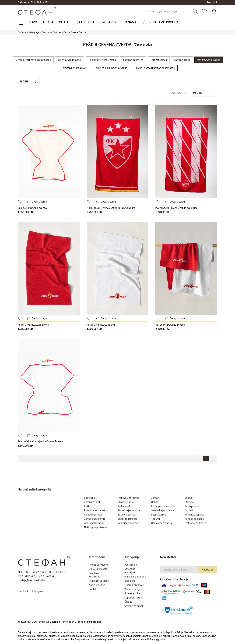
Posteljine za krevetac (163, 506)
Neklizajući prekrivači (96, 527)
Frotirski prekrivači (134, 585)
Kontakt (93, 589)
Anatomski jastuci (94, 523)
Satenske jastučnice (163, 510)
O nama (131, 22)
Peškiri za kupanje (194, 515)
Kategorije (86, 22)
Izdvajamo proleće (161, 22)
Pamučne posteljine (135, 577)
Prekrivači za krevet (128, 498)
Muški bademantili (127, 519)
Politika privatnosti (99, 581)
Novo (33, 22)
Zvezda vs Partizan (51, 32)
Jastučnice (131, 565)
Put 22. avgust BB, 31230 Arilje (48, 572)
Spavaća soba (132, 593)
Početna (22, 32)
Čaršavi (189, 510)
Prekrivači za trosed (195, 523)
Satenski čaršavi (127, 515)
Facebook (23, 591)
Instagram (38, 591)
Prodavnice (110, 22)
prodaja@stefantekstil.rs (32, 580)
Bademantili (124, 506)
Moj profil (212, 2)
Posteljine (90, 498)
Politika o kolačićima (95, 575)
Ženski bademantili (94, 519)
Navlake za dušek (194, 519)
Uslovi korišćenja (98, 569)
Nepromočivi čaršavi (128, 523)
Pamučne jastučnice (129, 510)
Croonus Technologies (88, 622)
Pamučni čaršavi (93, 515)
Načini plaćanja (97, 585)
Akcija (48, 22)
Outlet (65, 22)
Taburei (155, 519)
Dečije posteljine (133, 589)
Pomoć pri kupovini (99, 565)
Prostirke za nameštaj (96, 510)
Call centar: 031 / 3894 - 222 (33, 2)
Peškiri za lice (159, 515)
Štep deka (130, 581)
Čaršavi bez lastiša (162, 523)
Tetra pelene (192, 506)
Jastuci (189, 498)
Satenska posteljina (130, 571)
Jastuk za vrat (92, 502)
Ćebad (155, 502)
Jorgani (155, 498)
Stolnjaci (189, 502)
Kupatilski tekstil (133, 598)
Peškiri (88, 506)
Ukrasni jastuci (126, 502)
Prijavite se (208, 570)
